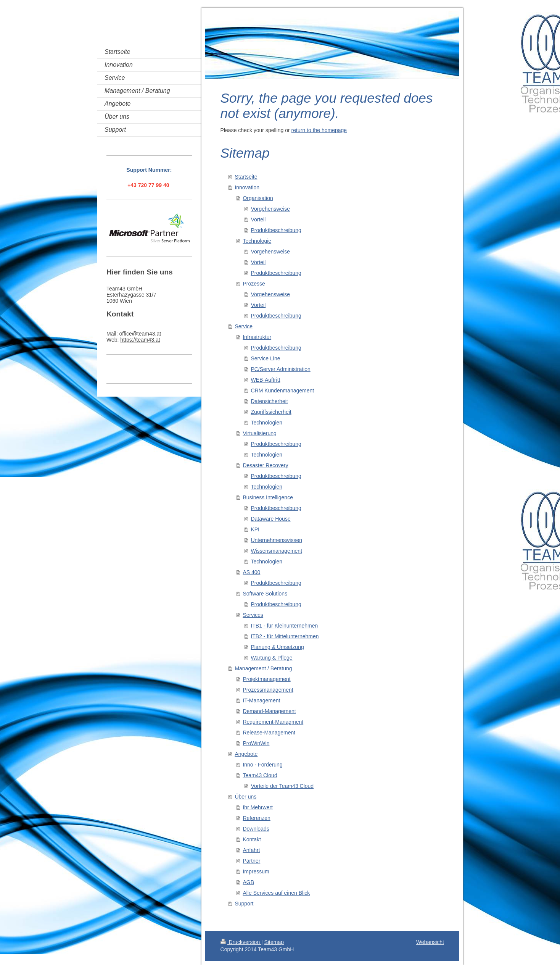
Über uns (245, 797)
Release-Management (269, 733)
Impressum (256, 871)
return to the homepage (319, 130)
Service (244, 326)
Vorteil (258, 219)
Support (244, 904)
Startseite (246, 177)
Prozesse (254, 284)
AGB (248, 882)
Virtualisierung (259, 433)
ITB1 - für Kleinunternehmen (284, 626)
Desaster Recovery (265, 465)
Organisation (258, 198)
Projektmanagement (266, 679)
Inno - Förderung (262, 765)
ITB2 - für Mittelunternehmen (285, 636)
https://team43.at (140, 340)
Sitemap (274, 942)
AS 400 (251, 572)
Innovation (247, 187)
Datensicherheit (269, 401)
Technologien (266, 423)
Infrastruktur (257, 337)
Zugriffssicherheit (271, 412)
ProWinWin (256, 743)
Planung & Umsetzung (277, 647)
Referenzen (256, 818)
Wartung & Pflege (271, 658)
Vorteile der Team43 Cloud (282, 786)
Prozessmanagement (268, 690)
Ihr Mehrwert (258, 807)
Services (253, 615)
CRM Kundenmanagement (282, 391)
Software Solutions (265, 594)
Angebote (246, 754)
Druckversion (241, 942)
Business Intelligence (268, 497)
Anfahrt (251, 850)
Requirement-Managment (273, 722)
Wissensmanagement (276, 551)
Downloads (256, 829)
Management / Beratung (263, 668)
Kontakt (252, 839)
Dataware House (270, 519)
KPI (255, 529)
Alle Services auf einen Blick (276, 893)
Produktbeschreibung (276, 230)
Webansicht (430, 942)
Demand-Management (269, 711)
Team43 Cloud (260, 775)
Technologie (257, 241)
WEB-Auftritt (265, 380)
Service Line (265, 358)
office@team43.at (140, 334)
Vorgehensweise (270, 209)
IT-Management (261, 700)
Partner (251, 861)
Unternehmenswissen (276, 540)
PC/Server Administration (280, 369)
